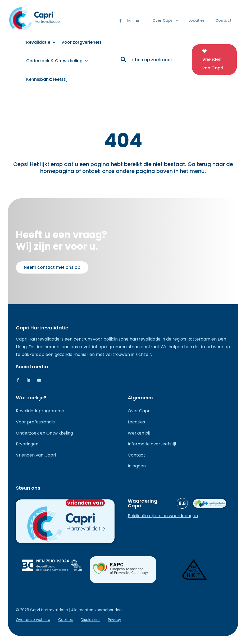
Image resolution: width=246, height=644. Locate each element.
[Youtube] (137, 21)
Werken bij (139, 433)
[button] (176, 20)
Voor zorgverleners (82, 42)
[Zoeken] (124, 60)
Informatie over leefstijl (152, 444)
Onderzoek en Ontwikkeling (44, 433)
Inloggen (137, 466)
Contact (223, 20)
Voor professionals (35, 422)
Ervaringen (27, 444)
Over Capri (165, 20)
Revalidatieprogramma (40, 411)
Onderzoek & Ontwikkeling (57, 61)
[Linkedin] (129, 21)
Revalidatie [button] (41, 42)
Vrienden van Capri (36, 455)
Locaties (197, 20)
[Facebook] (120, 21)
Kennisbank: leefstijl (47, 79)
